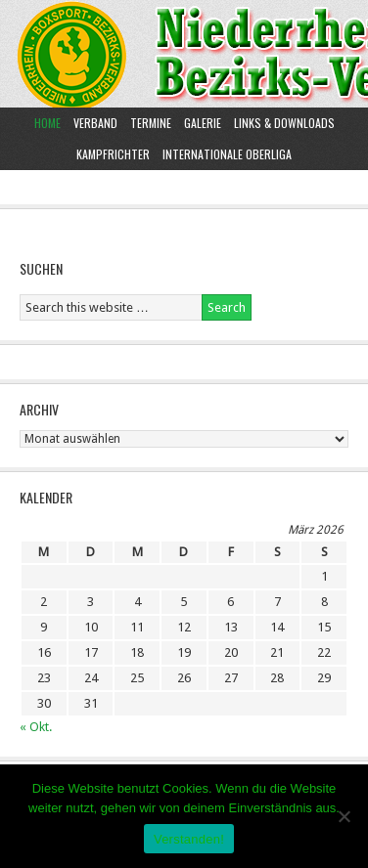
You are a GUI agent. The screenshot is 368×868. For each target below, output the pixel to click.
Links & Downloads (284, 123)
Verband (93, 123)
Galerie (203, 123)
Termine (151, 123)
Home (47, 123)
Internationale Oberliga (227, 154)
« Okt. (36, 727)
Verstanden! (189, 839)
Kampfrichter (111, 154)
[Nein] (344, 816)
